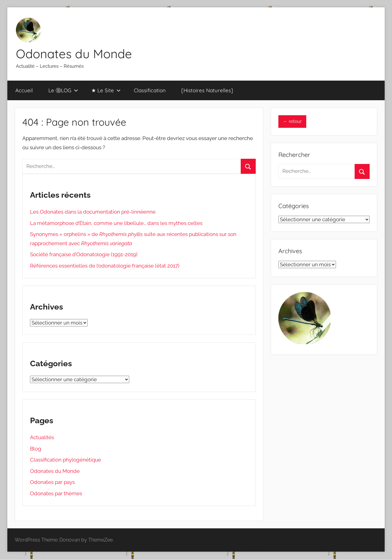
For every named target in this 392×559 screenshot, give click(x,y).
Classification (150, 90)
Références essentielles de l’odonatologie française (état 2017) (105, 266)
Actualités (42, 437)
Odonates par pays (52, 482)
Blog (36, 449)
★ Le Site (106, 90)
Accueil (24, 90)
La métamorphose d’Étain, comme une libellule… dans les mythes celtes (116, 223)
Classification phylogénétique (66, 460)
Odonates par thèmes (56, 493)
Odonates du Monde (74, 54)
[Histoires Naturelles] (207, 90)
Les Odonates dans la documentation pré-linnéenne (93, 212)
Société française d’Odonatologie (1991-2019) (84, 254)
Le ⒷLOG (63, 90)
